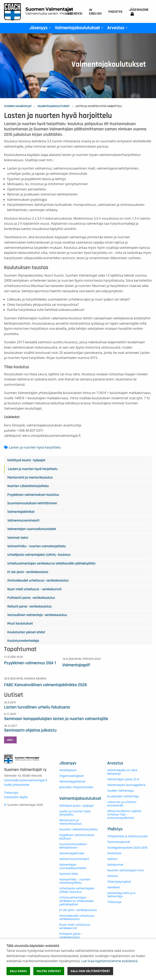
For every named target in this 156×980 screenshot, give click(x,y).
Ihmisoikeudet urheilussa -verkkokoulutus (38, 581)
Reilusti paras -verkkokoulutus (30, 606)
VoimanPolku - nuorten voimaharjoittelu (37, 546)
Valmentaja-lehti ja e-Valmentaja (122, 895)
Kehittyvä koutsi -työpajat (26, 460)
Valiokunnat (115, 865)
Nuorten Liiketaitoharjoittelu (28, 486)
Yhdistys (115, 12)
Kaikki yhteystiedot (17, 785)
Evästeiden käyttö (16, 797)
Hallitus (112, 859)
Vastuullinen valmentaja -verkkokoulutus (37, 615)
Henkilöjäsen (68, 770)
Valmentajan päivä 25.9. (123, 779)
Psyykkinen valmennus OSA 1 (30, 663)
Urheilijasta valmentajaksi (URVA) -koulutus (39, 555)
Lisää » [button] (10, 740)
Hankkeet (114, 887)
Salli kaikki (18, 971)
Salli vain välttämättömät (90, 971)
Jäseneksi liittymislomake (76, 787)
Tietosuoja (11, 793)
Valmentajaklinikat (21, 512)
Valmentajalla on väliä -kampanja (123, 772)
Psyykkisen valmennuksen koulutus (33, 495)
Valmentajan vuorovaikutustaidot (32, 529)
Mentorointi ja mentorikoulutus (30, 478)
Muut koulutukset (20, 624)
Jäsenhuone (139, 12)
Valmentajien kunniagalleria (126, 785)
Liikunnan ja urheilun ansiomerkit (122, 804)
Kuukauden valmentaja (123, 796)
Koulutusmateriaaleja (23, 641)
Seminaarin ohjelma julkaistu (30, 730)
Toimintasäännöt (119, 842)
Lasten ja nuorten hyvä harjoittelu (35, 447)
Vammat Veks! (18, 538)
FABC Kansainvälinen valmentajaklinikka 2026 (45, 685)
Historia (113, 876)
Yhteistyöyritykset (119, 882)
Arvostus (118, 29)
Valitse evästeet (49, 971)
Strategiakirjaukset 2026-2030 (127, 847)
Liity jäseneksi (74, 12)
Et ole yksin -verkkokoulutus (28, 572)
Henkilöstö (114, 853)
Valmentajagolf (76, 665)
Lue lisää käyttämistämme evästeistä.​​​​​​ (110, 961)
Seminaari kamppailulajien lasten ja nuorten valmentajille (56, 719)
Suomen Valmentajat (18, 106)
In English (95, 12)
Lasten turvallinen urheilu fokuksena (37, 707)
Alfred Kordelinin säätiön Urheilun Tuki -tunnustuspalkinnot (124, 814)
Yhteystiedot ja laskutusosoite (127, 836)
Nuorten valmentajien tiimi (126, 870)
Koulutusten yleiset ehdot (26, 632)
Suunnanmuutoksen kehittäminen (32, 503)
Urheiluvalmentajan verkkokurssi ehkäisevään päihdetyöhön (51, 564)
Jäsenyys (41, 29)
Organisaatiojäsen (72, 776)
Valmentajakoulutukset (80, 29)
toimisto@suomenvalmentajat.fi (26, 780)
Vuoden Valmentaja (120, 791)
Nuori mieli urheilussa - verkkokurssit (34, 589)
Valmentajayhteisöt (72, 781)
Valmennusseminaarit (23, 521)
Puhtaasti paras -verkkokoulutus (31, 598)
